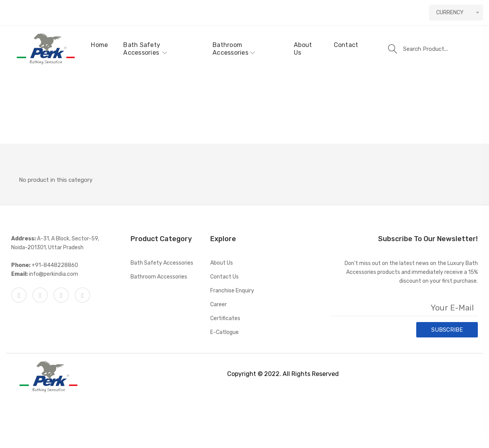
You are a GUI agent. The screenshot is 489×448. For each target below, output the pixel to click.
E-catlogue (224, 332)
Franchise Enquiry (232, 291)
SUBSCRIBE (447, 330)
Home (99, 45)
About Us (303, 49)
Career (219, 305)
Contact (346, 45)
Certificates (225, 318)
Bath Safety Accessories (145, 49)
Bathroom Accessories (234, 49)
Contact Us (224, 277)
